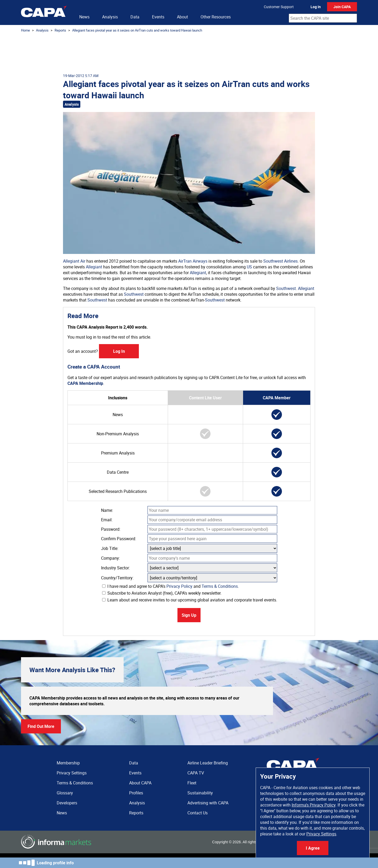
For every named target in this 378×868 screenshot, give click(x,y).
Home (25, 30)
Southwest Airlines (280, 261)
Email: (107, 520)
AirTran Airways (193, 261)
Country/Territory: (117, 578)
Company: (111, 558)
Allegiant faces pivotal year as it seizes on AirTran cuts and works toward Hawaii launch (137, 30)
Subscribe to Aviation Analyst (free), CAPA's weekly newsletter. (162, 593)
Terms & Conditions (220, 586)
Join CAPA (342, 7)
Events (158, 17)
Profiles (136, 793)
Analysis (110, 17)
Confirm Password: (119, 539)
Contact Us (198, 813)
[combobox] (323, 18)
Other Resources (216, 17)
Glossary (65, 793)
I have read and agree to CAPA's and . (170, 586)
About (182, 17)
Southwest (286, 288)
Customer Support (279, 7)
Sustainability (200, 793)
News (84, 17)
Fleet (192, 783)
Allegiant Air (74, 261)
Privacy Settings (321, 834)
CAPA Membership (85, 383)
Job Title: (110, 548)
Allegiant (94, 267)
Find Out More (41, 726)
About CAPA (140, 783)
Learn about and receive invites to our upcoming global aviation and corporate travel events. (190, 600)
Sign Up (189, 615)
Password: (111, 529)
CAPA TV (196, 773)
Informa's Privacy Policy (314, 805)
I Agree (313, 848)
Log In (316, 7)
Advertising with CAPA (208, 803)
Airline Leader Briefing (208, 763)
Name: (107, 510)
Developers (67, 803)
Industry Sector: (115, 568)
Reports (60, 30)
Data (135, 17)
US (249, 267)
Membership (68, 763)
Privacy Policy (179, 586)
